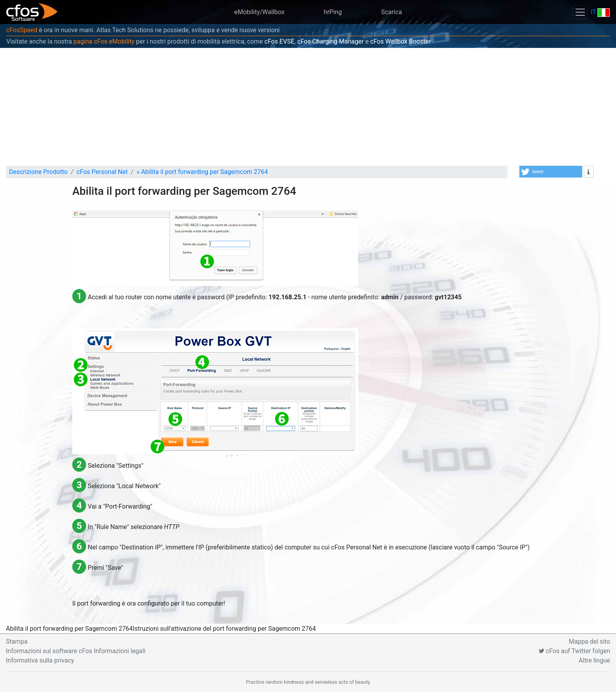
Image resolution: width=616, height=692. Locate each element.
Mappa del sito (589, 642)
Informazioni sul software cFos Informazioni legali (76, 651)
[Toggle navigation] (580, 12)
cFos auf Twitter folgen (574, 651)
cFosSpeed (22, 30)
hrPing (333, 12)
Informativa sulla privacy (40, 660)
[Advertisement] (308, 107)
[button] (551, 172)
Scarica (391, 12)
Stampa (17, 642)
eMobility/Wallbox (259, 12)
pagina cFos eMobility (104, 41)
